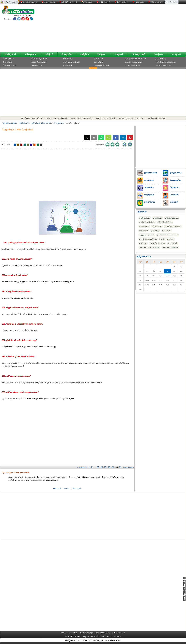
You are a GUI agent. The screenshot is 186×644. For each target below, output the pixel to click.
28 (109, 467)
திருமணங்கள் (122, 2)
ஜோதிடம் (101, 54)
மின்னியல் (7, 62)
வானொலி (87, 2)
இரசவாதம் (68, 59)
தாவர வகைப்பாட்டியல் (135, 59)
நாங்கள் (73, 633)
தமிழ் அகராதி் (104, 2)
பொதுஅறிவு (67, 54)
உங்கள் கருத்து (86, 633)
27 (105, 467)
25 (98, 467)
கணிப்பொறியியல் (71, 62)
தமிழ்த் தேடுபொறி (68, 2)
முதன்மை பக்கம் (9, 123)
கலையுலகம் (177, 54)
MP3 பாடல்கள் (156, 2)
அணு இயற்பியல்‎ (102, 65)
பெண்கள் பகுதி (139, 54)
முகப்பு (67, 488)
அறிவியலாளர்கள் (164, 65)
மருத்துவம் (119, 54)
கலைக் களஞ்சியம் (29, 2)
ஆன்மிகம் (85, 54)
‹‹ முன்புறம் (82, 467)
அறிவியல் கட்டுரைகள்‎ (166, 62)
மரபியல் (143, 243)
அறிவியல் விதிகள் (156, 118)
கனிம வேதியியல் (39, 59)
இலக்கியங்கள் (10, 54)
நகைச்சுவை (159, 54)
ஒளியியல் (68, 65)
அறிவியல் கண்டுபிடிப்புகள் (132, 118)
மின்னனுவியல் (9, 65)
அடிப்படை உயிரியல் (106, 118)
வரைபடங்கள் (48, 2)
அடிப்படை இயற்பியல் (57, 118)
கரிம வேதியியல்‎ (39, 62)
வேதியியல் (59, 123)
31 (120, 467)
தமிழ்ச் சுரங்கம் (11, 2)
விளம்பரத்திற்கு (103, 633)
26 (102, 467)
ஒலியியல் (98, 59)
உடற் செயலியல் (132, 65)
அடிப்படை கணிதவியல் (32, 118)
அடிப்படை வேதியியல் (82, 118)
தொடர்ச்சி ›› (128, 467)
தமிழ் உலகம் (31, 54)
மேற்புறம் (77, 488)
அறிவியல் (49, 54)
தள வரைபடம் (119, 633)
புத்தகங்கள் (139, 2)
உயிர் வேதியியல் (157, 243)
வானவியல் (37, 65)
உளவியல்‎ (98, 62)
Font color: (6, 144)
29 (113, 467)
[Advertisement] (124, 29)
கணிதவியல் (8, 59)
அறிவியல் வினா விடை (41, 123)
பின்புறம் (57, 488)
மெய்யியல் (160, 59)
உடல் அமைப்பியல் (134, 62)
